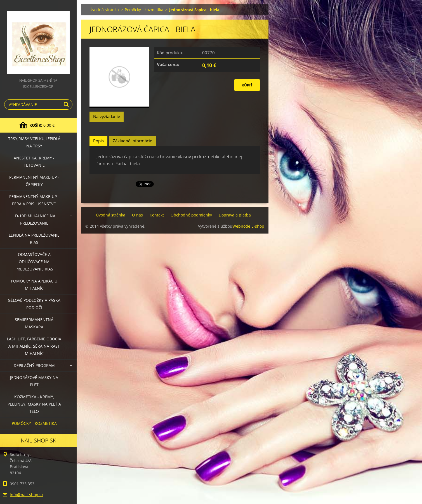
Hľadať (67, 104)
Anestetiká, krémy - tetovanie (34, 162)
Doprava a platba (235, 215)
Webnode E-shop (248, 226)
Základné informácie (132, 141)
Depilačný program (34, 365)
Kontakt (157, 215)
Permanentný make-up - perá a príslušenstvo (34, 200)
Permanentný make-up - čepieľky (34, 181)
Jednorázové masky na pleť (34, 381)
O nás (137, 215)
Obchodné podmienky (191, 215)
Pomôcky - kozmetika (34, 423)
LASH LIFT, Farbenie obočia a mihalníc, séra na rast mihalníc (34, 346)
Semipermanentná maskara (34, 323)
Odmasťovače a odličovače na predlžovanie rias (34, 262)
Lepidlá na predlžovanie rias (34, 239)
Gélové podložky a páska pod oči (34, 304)
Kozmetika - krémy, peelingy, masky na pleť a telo (34, 404)
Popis (98, 141)
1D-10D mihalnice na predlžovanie (34, 219)
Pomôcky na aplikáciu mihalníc (34, 285)
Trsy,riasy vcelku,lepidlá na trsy (34, 142)
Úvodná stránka (104, 10)
